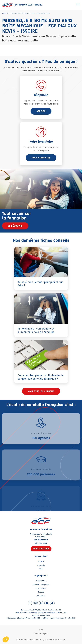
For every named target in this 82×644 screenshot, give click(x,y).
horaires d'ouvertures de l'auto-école (41, 104)
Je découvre (15, 226)
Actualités (41, 596)
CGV (41, 630)
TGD (41, 569)
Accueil (5, 13)
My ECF (41, 561)
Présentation (41, 581)
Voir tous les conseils (41, 391)
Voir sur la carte (41, 539)
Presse (41, 592)
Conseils (41, 565)
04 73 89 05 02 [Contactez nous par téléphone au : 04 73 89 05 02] (41, 543)
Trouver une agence (41, 584)
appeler (41, 111)
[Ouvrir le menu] (78, 5)
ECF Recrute (41, 588)
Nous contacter (41, 158)
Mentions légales (41, 633)
